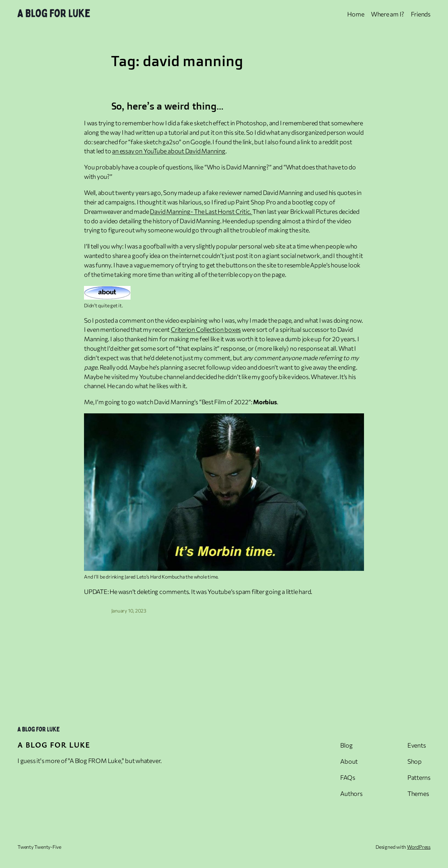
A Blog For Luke (54, 745)
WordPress (419, 847)
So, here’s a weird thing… (167, 106)
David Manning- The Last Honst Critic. (201, 211)
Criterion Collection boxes (206, 329)
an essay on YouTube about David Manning (169, 151)
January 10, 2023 (129, 611)
